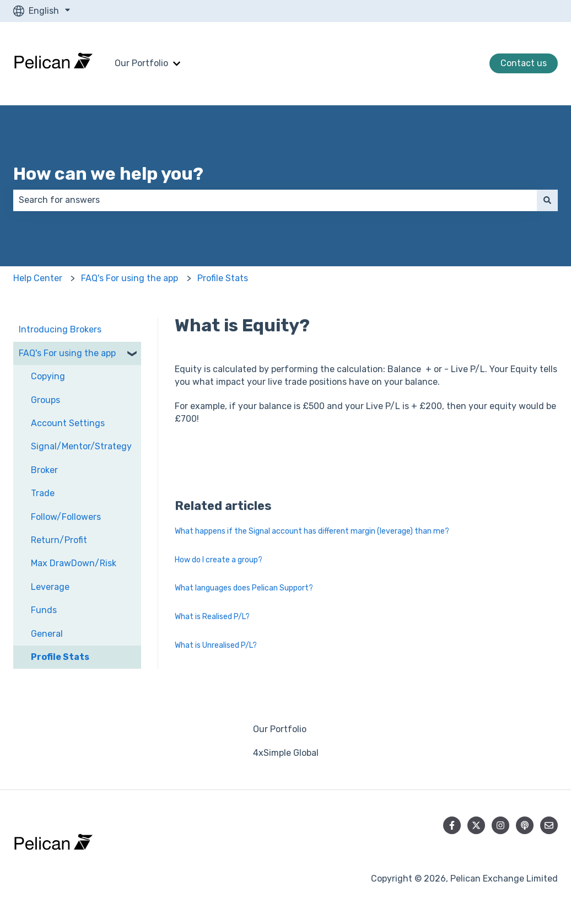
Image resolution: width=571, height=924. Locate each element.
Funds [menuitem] (44, 610)
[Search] (547, 200)
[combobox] (275, 200)
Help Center (38, 278)
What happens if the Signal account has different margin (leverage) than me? (312, 531)
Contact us (524, 63)
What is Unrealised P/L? (216, 645)
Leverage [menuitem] (50, 587)
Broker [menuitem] (44, 470)
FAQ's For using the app (130, 278)
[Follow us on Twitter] (476, 825)
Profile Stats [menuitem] (60, 657)
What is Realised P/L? (212, 617)
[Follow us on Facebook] (452, 825)
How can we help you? (108, 174)
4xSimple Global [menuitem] (286, 753)
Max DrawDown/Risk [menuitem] (74, 563)
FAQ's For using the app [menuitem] (67, 353)
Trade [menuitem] (43, 493)
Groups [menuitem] (45, 400)
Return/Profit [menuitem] (59, 540)
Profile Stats (223, 278)
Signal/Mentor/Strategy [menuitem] (81, 446)
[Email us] (549, 825)
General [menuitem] (47, 634)
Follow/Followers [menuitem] (66, 517)
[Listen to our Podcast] (525, 825)
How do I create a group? (219, 560)
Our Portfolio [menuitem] (280, 729)
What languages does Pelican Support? (244, 588)
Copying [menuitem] (48, 376)
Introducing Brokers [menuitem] (60, 329)
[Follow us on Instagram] (500, 825)
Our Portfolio (141, 63)
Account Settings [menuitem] (68, 423)
